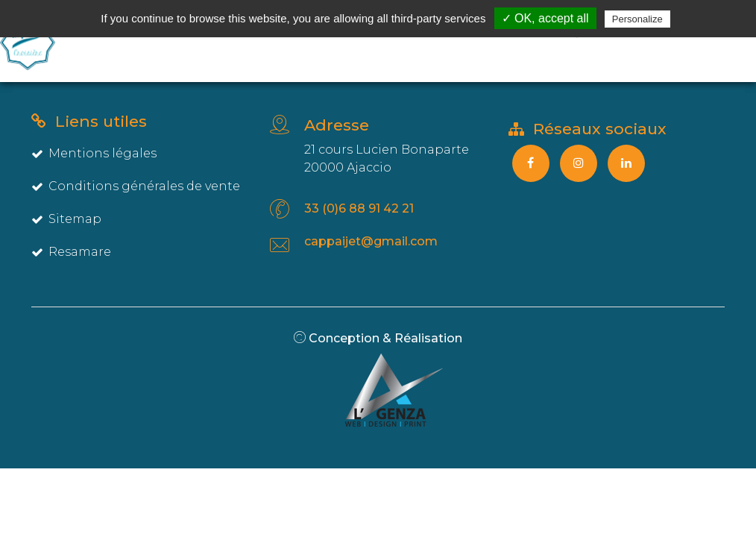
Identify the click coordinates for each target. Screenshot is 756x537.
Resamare (71, 252)
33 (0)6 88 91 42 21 (359, 208)
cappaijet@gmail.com (371, 241)
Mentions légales (94, 153)
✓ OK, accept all (545, 18)
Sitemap (66, 219)
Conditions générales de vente (136, 186)
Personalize (637, 19)
